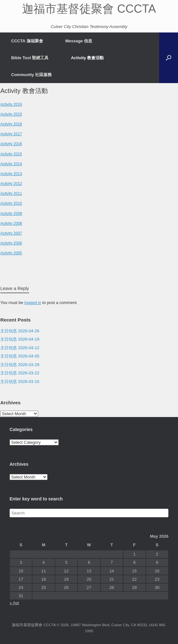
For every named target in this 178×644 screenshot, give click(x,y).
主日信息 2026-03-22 (20, 373)
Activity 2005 (11, 253)
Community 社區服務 (31, 75)
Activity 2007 (11, 233)
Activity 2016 (11, 144)
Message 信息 (79, 41)
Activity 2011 (11, 194)
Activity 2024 (11, 104)
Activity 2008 (11, 223)
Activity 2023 (11, 114)
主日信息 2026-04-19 (20, 339)
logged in (33, 303)
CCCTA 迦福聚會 (27, 41)
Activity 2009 (11, 214)
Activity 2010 (11, 203)
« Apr (14, 603)
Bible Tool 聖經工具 (30, 58)
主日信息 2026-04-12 (20, 348)
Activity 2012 (11, 184)
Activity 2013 (11, 174)
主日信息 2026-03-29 (20, 365)
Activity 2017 (11, 134)
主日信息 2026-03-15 (20, 382)
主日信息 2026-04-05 (20, 356)
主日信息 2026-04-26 (20, 331)
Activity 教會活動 (87, 58)
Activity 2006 (11, 243)
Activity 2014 (11, 164)
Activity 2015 (11, 154)
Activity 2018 (11, 124)
